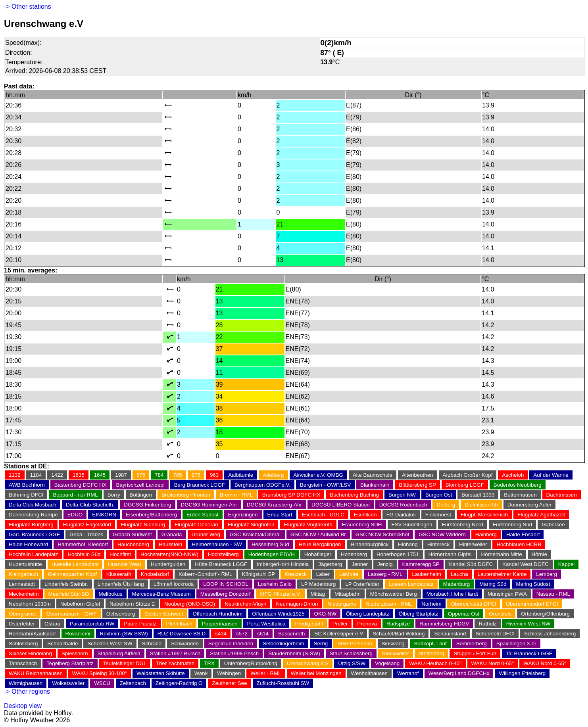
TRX (209, 663)
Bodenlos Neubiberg (518, 485)
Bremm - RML (236, 495)
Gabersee (553, 525)
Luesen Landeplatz (411, 584)
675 (141, 475)
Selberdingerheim (283, 644)
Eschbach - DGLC (323, 515)
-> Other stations (28, 7)
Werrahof (408, 673)
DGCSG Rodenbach (403, 505)
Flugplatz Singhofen (251, 525)
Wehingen (229, 673)
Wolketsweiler (68, 683)
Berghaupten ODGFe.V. (262, 485)
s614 (263, 634)
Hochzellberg (223, 554)
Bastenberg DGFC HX (81, 485)
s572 (242, 634)
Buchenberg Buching (354, 495)
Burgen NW (402, 495)
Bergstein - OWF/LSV (325, 485)
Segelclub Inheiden (231, 644)
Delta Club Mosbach (33, 505)
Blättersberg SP (417, 485)
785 (177, 475)
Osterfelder (22, 624)
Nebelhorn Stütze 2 (132, 604)
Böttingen (141, 495)
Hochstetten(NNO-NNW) (169, 554)
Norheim (431, 604)
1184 (36, 475)
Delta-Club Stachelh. (90, 505)
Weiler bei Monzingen (316, 673)
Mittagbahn (348, 594)
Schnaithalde (62, 644)
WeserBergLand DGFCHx (459, 673)
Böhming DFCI (26, 495)
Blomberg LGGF (465, 485)
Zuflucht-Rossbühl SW (283, 683)
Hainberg (486, 534)
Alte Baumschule (373, 475)
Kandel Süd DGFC (471, 564)
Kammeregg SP (421, 564)
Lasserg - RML (385, 574)
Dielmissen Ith (481, 505)
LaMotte (349, 574)
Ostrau (52, 624)
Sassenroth (291, 634)
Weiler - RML (266, 673)
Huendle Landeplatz (75, 564)
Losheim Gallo (275, 584)
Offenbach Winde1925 (278, 614)
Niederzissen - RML (389, 604)
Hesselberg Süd (270, 544)
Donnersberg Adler (529, 505)
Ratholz (487, 624)
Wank (201, 673)
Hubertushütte (25, 564)
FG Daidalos (401, 515)
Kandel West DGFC (526, 564)
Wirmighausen (26, 683)
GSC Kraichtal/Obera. (255, 534)
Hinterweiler (473, 544)
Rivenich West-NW (528, 624)
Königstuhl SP (259, 574)
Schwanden (185, 644)
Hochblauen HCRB (519, 544)
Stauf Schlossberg (351, 653)
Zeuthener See (229, 683)
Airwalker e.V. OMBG (318, 475)
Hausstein (170, 544)
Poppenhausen (220, 624)
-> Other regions (27, 692)
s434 (221, 634)
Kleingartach (23, 574)
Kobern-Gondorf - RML (206, 574)
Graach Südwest (132, 534)
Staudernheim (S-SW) (294, 653)
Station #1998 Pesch (234, 653)
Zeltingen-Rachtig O (179, 683)
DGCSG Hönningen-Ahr (209, 505)
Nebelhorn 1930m (30, 604)
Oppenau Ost (464, 614)
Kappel (567, 564)
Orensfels (500, 614)
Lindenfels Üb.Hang (121, 584)
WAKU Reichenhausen (36, 673)
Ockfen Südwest (164, 614)
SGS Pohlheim (355, 644)
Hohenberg (354, 554)
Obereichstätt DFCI (474, 604)
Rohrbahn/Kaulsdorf (32, 634)
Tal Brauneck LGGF (529, 653)
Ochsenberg (121, 614)
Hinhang (408, 544)
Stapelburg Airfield (119, 653)
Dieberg (446, 505)
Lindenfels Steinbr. (66, 584)
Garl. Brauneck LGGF (34, 534)
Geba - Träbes (86, 534)
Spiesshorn (75, 653)
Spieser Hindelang (30, 653)
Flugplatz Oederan (196, 525)
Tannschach (23, 663)
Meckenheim (24, 594)
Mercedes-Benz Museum (161, 594)
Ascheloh (513, 475)
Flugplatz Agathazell (541, 515)
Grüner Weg (206, 534)
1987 (121, 475)
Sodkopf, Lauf (430, 644)
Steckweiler (396, 653)
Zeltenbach (133, 683)
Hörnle (539, 554)
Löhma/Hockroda (174, 584)
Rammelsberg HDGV (444, 624)
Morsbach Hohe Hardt (452, 594)
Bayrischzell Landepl (140, 485)
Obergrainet (23, 614)
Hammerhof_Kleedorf (83, 544)
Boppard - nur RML (75, 495)
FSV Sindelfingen (412, 525)
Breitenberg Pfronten (186, 495)
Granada (172, 534)
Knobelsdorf (155, 574)
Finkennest (438, 515)
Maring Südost (533, 584)
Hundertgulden (168, 564)
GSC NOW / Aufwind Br (318, 534)
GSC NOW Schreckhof (382, 534)
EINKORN (104, 515)
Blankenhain (375, 485)
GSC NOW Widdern (442, 534)
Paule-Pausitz (140, 624)
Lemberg (547, 574)
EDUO (75, 515)
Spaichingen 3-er (516, 644)
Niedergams (342, 604)
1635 (79, 475)
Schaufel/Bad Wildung (399, 634)
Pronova (367, 624)
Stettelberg (431, 653)
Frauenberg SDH (362, 525)
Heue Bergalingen (320, 544)
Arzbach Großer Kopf (468, 475)
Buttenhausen (520, 495)
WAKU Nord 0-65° (493, 663)
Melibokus (111, 594)
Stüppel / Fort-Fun (475, 653)
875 (196, 475)
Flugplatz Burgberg (31, 525)
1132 (15, 475)
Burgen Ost (439, 495)
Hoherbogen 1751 (398, 554)
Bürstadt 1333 (478, 495)
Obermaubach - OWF (71, 614)
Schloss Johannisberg (550, 634)
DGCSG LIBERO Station (341, 505)
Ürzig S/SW (352, 663)
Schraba (152, 644)
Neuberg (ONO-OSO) (190, 604)
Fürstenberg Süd (512, 525)
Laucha (459, 574)
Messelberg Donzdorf (226, 594)
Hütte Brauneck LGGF (221, 564)
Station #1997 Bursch (175, 653)
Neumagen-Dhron (297, 604)
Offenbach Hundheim (217, 614)
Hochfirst (120, 554)
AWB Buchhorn (27, 485)
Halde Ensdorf (523, 534)
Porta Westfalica (266, 624)
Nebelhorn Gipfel (80, 604)
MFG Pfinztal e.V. (280, 594)
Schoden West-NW (110, 644)
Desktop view (23, 706)
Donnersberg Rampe (33, 515)
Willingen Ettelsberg (522, 673)
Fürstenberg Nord (463, 525)
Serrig (321, 644)
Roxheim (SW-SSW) (124, 634)
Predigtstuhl (309, 624)
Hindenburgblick (370, 544)
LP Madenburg (318, 584)
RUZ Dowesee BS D (182, 634)
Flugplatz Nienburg (143, 525)
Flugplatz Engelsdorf (87, 525)
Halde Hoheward (28, 544)
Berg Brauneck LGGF (200, 485)
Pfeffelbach (179, 624)
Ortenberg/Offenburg (545, 614)
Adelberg (273, 475)
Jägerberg (330, 564)
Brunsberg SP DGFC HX (291, 495)
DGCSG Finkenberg (147, 505)
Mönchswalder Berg (394, 594)
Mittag (318, 594)
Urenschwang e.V (308, 663)
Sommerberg (472, 644)
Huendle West (124, 564)
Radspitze (398, 624)
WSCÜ (102, 683)
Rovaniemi (78, 634)
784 (159, 475)
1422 (57, 475)
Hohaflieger (318, 554)
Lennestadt (22, 584)
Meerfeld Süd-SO (69, 594)
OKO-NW (325, 614)
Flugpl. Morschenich (484, 515)
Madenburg (456, 584)
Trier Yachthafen (175, 663)
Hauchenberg (133, 544)
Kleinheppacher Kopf (72, 574)
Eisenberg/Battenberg (151, 515)
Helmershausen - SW (217, 544)
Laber (323, 574)
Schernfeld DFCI (495, 634)
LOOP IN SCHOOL (226, 584)
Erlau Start (280, 515)
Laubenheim (427, 574)
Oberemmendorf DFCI (532, 604)
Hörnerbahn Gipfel (450, 554)
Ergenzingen (243, 515)
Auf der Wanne (551, 475)
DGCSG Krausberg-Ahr (274, 505)
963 (214, 475)
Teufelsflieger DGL (125, 663)
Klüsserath (119, 574)
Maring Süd (493, 584)
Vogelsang (387, 663)
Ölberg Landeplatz (368, 614)
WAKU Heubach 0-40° (435, 663)
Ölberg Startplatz (419, 614)
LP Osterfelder (362, 584)
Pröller (340, 624)
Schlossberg (23, 644)
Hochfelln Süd (84, 554)
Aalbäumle (241, 475)
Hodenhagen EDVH (272, 554)
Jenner (360, 564)
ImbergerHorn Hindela (283, 564)
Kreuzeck (296, 574)
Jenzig (385, 564)
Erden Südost (203, 515)
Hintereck (438, 544)
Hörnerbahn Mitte (502, 554)
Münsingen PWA (507, 594)
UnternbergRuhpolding (251, 663)
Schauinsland (450, 634)
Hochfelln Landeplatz (33, 554)
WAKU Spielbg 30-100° (100, 673)
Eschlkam (365, 515)
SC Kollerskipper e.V (339, 634)
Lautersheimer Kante (502, 574)
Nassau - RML (553, 594)
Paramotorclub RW (92, 624)
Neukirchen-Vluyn (245, 604)
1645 (100, 475)
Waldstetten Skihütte (161, 673)
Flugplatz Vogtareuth (308, 525)
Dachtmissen (562, 495)
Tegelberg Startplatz (70, 663)
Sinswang (393, 644)
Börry (114, 495)
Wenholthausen (369, 673)
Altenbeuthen (418, 475)
